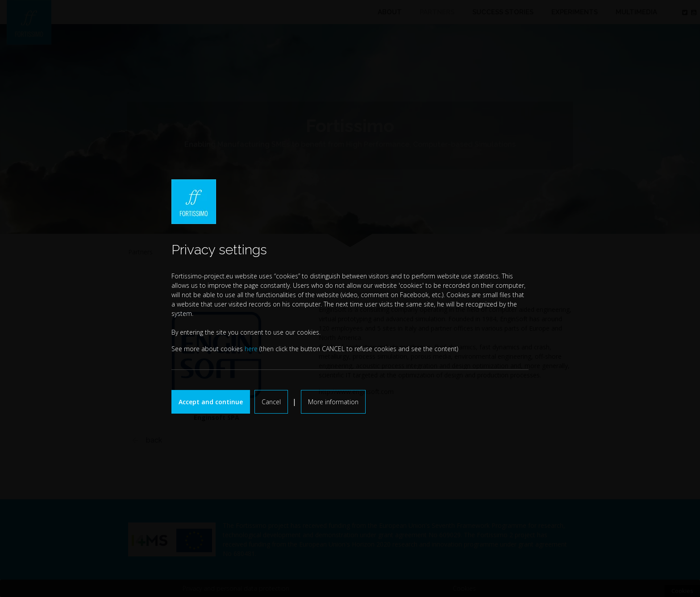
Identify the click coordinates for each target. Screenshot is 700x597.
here (251, 349)
